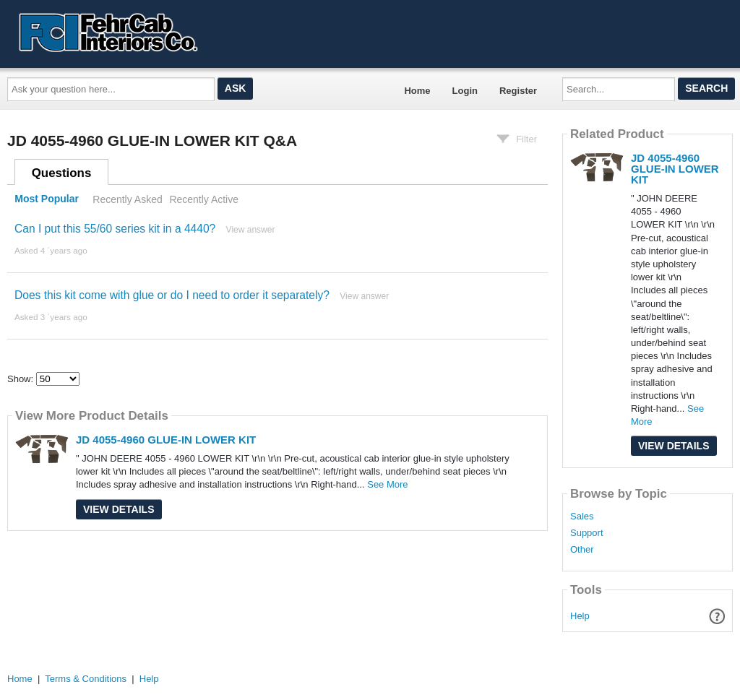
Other (582, 550)
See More (387, 484)
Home (417, 91)
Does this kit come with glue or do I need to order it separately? (172, 295)
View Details (119, 509)
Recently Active (204, 199)
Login (465, 91)
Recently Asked (127, 199)
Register (518, 91)
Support (587, 533)
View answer (251, 230)
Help (580, 616)
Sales (582, 517)
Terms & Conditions (86, 679)
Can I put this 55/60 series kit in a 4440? (115, 229)
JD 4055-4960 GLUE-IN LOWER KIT (166, 440)
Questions (62, 173)
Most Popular (47, 199)
